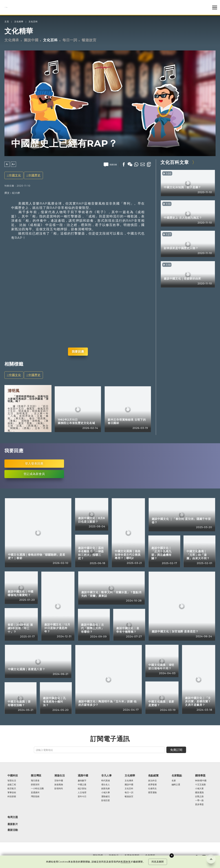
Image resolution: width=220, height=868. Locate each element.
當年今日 (82, 797)
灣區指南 (35, 797)
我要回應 (78, 352)
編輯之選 (176, 785)
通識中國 (83, 775)
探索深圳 (35, 785)
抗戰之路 (199, 797)
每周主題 (13, 817)
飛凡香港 (35, 781)
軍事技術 (12, 793)
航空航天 (12, 789)
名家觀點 (177, 775)
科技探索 (12, 797)
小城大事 (106, 793)
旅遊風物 (59, 785)
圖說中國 (31, 40)
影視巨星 (106, 801)
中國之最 (82, 785)
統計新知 (82, 789)
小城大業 (199, 789)
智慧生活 (12, 781)
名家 (174, 781)
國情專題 (200, 775)
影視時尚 (59, 789)
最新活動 (13, 830)
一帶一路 (199, 801)
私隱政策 (126, 862)
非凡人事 (106, 775)
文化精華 (19, 22)
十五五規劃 (200, 785)
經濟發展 (152, 785)
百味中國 (59, 781)
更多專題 (199, 805)
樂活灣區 (36, 775)
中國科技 (13, 775)
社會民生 (152, 789)
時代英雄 (106, 781)
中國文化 (15, 175)
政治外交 (152, 781)
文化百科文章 (175, 162)
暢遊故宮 (89, 40)
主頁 (7, 22)
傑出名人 (106, 785)
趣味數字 (82, 781)
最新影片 (13, 824)
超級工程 (12, 785)
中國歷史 (35, 175)
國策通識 (199, 793)
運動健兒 (106, 797)
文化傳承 (12, 40)
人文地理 (82, 793)
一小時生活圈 (37, 789)
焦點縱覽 (153, 775)
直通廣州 (35, 793)
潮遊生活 (60, 775)
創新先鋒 (106, 789)
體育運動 (152, 793)
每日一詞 (70, 40)
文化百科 (33, 22)
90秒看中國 (201, 781)
